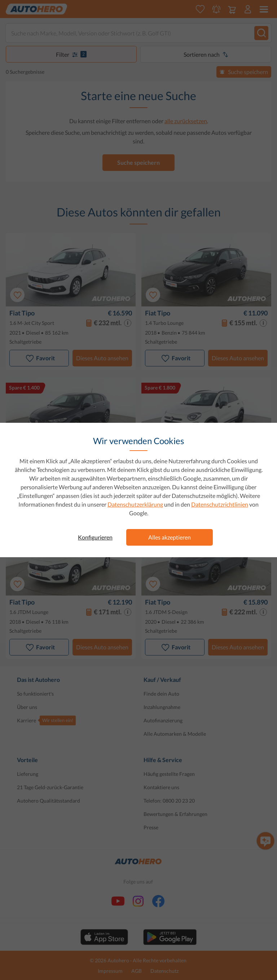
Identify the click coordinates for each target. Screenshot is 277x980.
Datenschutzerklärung (135, 504)
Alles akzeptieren (170, 537)
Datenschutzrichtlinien (220, 504)
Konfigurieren (95, 537)
